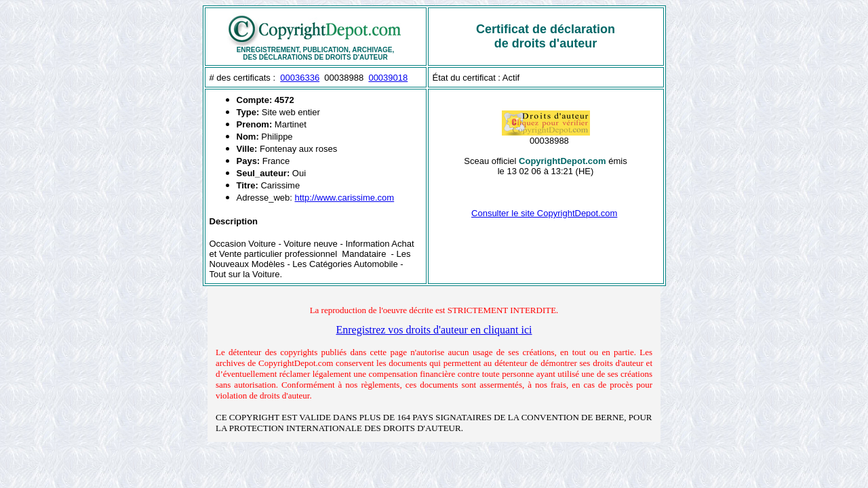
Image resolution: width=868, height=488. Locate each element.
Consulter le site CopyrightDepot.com (544, 213)
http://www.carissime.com (345, 198)
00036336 (300, 78)
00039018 (388, 78)
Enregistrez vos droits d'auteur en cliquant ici (434, 330)
